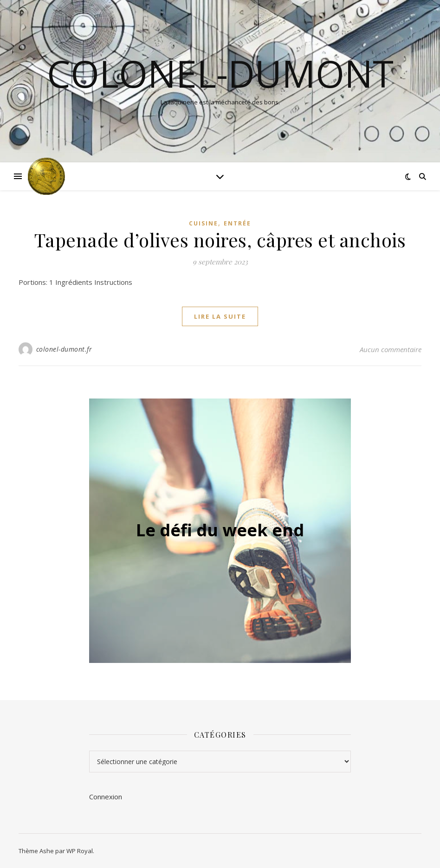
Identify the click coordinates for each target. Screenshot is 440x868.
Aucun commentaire (391, 349)
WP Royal (80, 851)
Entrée (237, 223)
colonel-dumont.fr (64, 349)
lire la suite (220, 316)
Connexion (106, 797)
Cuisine (204, 223)
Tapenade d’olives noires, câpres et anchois (220, 240)
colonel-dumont (220, 73)
